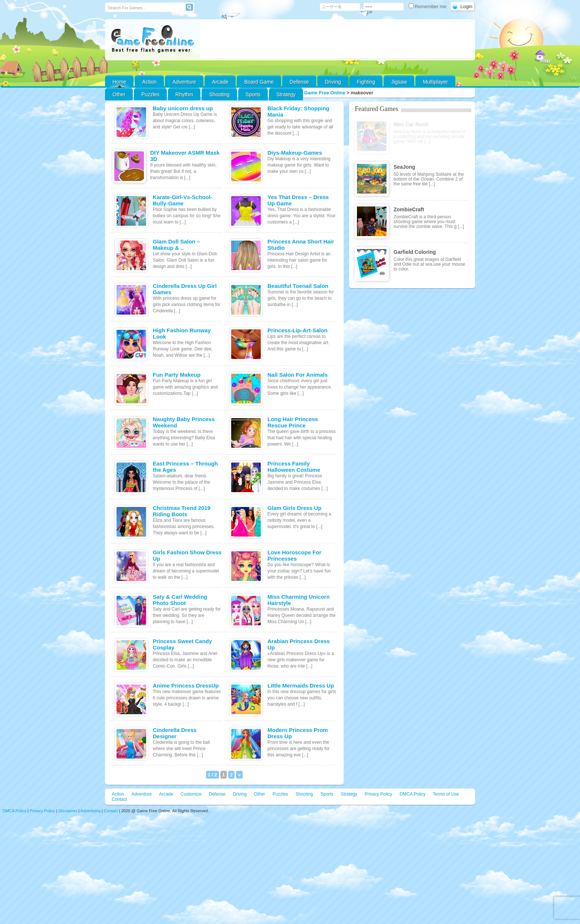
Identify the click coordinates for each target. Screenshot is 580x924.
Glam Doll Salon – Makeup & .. (176, 245)
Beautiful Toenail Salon (298, 286)
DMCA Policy (412, 794)
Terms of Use (446, 794)
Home (119, 82)
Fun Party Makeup (177, 375)
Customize (191, 794)
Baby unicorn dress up (183, 108)
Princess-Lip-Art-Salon (298, 330)
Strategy (286, 94)
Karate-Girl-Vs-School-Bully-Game (183, 200)
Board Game (259, 82)
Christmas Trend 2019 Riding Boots (182, 511)
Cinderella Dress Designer (175, 733)
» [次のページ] (239, 775)
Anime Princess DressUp (186, 686)
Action (149, 82)
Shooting (219, 94)
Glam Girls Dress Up (294, 508)
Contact (119, 799)
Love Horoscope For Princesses (294, 555)
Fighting (366, 82)
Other (260, 794)
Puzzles (150, 94)
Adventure (184, 82)
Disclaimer (68, 811)
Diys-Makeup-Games (295, 153)
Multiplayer (435, 82)
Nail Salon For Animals (298, 375)
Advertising (90, 811)
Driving (333, 82)
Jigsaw (399, 82)
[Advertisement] (336, 40)
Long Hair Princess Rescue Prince (293, 422)
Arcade (220, 82)
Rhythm (184, 94)
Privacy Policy (379, 794)
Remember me (428, 6)
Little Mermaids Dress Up (301, 686)
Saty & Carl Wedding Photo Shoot (180, 600)
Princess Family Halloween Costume (294, 467)
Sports (253, 94)
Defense (299, 82)
